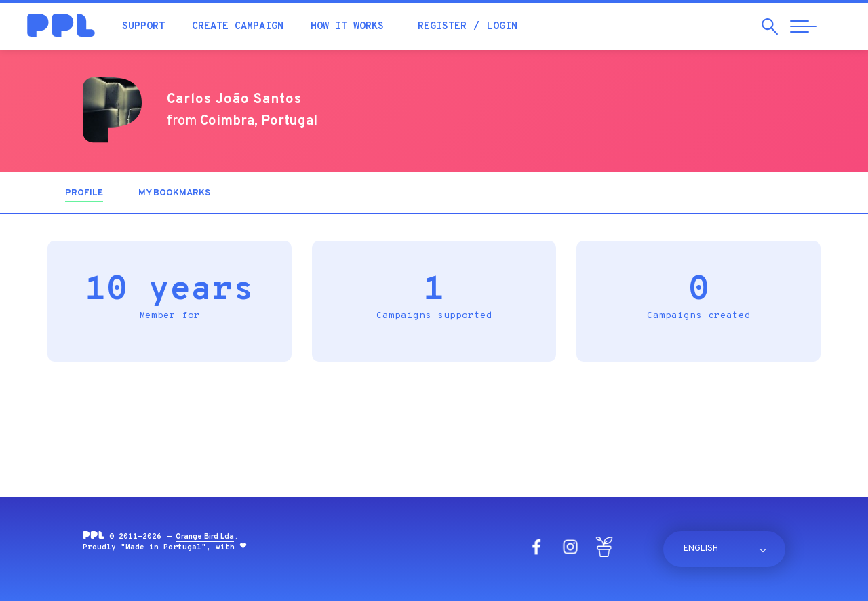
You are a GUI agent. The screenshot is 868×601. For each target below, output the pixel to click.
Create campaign (238, 27)
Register (442, 27)
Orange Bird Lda (205, 537)
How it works (347, 27)
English (701, 549)
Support (143, 27)
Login (502, 27)
